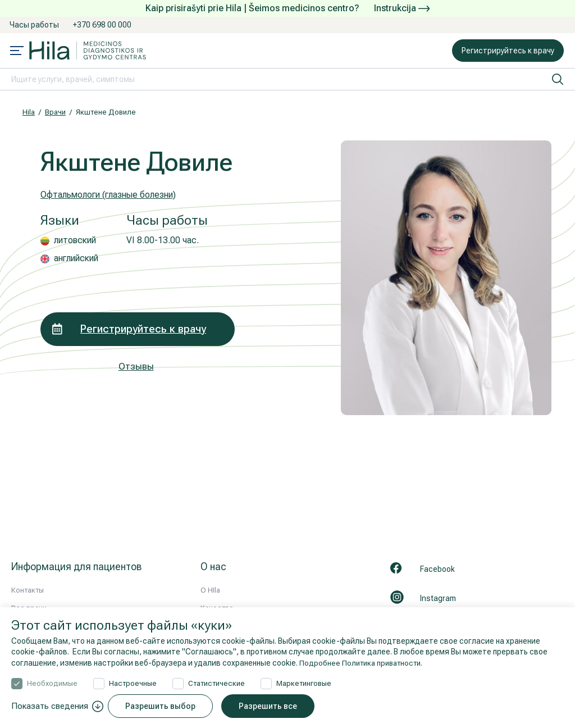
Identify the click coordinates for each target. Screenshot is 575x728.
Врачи (55, 112)
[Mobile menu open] (17, 52)
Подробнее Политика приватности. (364, 663)
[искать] (558, 79)
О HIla (210, 590)
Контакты (28, 590)
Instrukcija (402, 8)
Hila (29, 112)
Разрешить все (272, 706)
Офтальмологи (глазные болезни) (115, 194)
